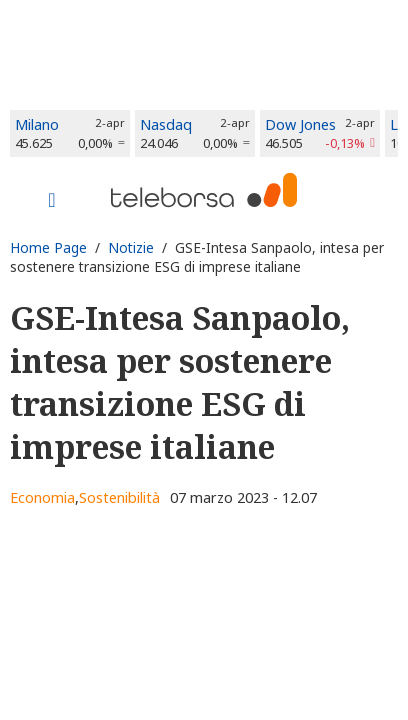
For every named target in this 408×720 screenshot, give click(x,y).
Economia (42, 497)
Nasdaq (166, 124)
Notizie (131, 247)
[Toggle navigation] (52, 202)
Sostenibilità (119, 497)
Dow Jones (300, 124)
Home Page (48, 247)
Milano (37, 124)
